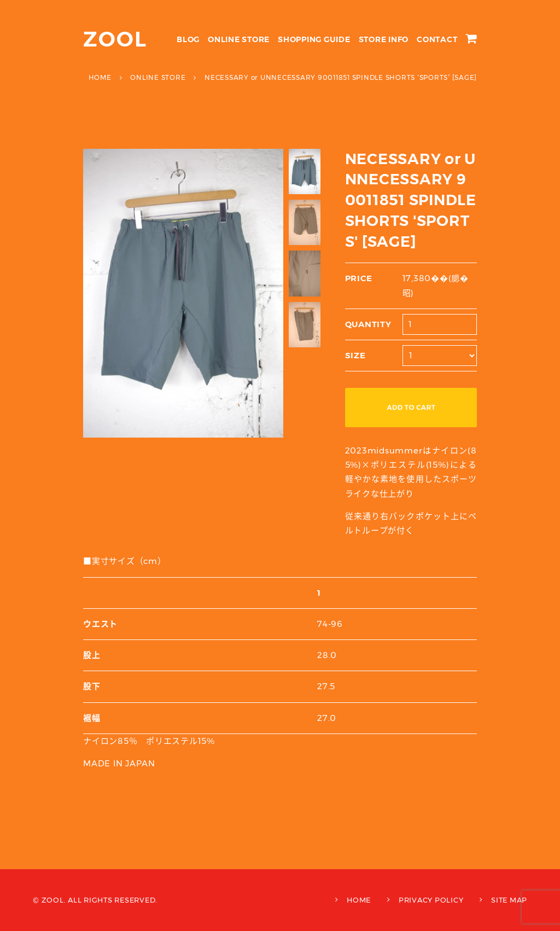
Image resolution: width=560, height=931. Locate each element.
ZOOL (115, 39)
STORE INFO (384, 39)
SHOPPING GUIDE (314, 39)
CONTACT (437, 39)
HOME (359, 900)
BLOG (188, 39)
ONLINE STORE (239, 39)
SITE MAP (509, 900)
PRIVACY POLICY (431, 900)
